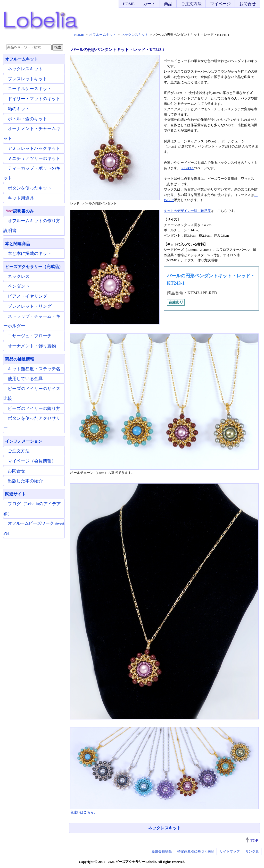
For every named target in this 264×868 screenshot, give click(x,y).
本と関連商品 (18, 244)
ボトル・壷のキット (27, 119)
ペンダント (19, 286)
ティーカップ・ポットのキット (32, 173)
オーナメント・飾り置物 (32, 346)
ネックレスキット (164, 828)
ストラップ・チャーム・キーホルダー (32, 321)
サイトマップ (230, 851)
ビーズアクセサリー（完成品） (34, 267)
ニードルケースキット (30, 89)
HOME (129, 4)
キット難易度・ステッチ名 (34, 369)
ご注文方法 (191, 4)
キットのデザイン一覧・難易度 (187, 211)
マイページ (220, 4)
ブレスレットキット (27, 79)
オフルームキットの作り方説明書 (32, 226)
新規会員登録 (162, 851)
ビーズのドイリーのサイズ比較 (32, 394)
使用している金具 (25, 379)
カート (149, 4)
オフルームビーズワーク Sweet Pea (34, 528)
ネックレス (19, 276)
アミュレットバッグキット (34, 148)
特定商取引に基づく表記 (196, 851)
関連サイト (15, 494)
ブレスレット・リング (30, 306)
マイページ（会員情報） (32, 461)
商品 (168, 4)
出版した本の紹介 (25, 481)
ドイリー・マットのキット (34, 99)
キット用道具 (21, 198)
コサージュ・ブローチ (30, 336)
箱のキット (19, 109)
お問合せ (247, 4)
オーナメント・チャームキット (32, 134)
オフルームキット (22, 59)
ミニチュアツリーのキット (34, 158)
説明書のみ (19, 211)
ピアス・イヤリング (27, 296)
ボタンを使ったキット (30, 188)
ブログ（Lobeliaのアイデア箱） (32, 509)
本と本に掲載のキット (30, 253)
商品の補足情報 (20, 359)
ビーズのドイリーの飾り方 (34, 409)
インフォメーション (24, 441)
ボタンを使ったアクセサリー (32, 423)
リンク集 (252, 851)
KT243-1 (188, 168)
